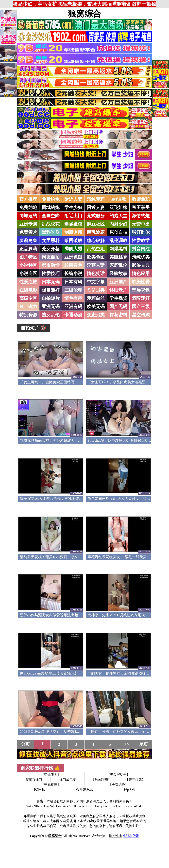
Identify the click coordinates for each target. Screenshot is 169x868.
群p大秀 (130, 790)
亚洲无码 (51, 307)
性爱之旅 (28, 282)
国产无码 (118, 307)
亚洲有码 (73, 307)
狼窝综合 (84, 14)
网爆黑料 (118, 249)
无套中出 (141, 224)
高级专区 (28, 298)
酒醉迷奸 (141, 298)
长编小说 (73, 274)
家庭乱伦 (118, 265)
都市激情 (51, 265)
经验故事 (118, 274)
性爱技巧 (51, 274)
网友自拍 (51, 257)
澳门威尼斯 (68, 780)
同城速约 (28, 216)
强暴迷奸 (51, 290)
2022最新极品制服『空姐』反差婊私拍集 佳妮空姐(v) (62, 732)
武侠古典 (141, 265)
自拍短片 (51, 298)
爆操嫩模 (73, 224)
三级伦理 (73, 290)
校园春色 (73, 265)
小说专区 (28, 274)
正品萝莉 (28, 249)
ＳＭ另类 (96, 290)
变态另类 (96, 315)
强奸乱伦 (141, 232)
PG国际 (39, 790)
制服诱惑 (73, 232)
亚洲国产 (118, 282)
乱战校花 (51, 224)
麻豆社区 (96, 224)
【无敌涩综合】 (118, 775)
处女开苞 (51, 249)
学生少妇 (73, 208)
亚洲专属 (28, 224)
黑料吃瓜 (51, 232)
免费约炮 (51, 199)
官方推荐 (28, 199)
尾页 (144, 744)
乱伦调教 (118, 241)
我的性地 (115, 836)
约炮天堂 (118, 216)
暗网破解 (73, 241)
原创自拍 (118, 232)
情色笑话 (96, 274)
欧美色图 (96, 257)
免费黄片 (28, 232)
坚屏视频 (141, 290)
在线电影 (28, 290)
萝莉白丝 (96, 298)
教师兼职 (141, 199)
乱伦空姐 (96, 249)
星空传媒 (141, 315)
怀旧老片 (118, 290)
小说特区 (28, 265)
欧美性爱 (141, 282)
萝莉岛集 (28, 241)
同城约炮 (51, 208)
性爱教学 (141, 241)
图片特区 (28, 257)
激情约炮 (141, 216)
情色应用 (141, 274)
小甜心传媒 (131, 836)
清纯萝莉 (96, 199)
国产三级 (141, 307)
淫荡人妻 (96, 265)
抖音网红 (141, 249)
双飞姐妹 (118, 208)
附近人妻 (73, 199)
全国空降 (51, 216)
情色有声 (73, 298)
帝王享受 (141, 208)
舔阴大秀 (73, 249)
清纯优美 (141, 257)
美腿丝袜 (118, 257)
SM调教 (118, 199)
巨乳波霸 (96, 232)
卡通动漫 (73, 315)
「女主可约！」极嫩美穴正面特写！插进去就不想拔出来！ (67, 382)
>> (127, 744)
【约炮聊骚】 (101, 780)
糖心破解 (96, 241)
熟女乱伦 (51, 315)
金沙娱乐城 (84, 790)
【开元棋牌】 (135, 780)
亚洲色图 (73, 257)
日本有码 (73, 282)
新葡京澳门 (34, 780)
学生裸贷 (118, 298)
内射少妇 (118, 224)
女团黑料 (51, 241)
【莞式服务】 (51, 775)
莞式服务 (96, 216)
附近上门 (73, 216)
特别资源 (28, 315)
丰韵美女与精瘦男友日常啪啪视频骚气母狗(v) (124, 673)
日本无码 (51, 282)
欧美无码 (96, 307)
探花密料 (118, 315)
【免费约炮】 (118, 785)
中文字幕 (96, 282)
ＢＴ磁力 (28, 307)
